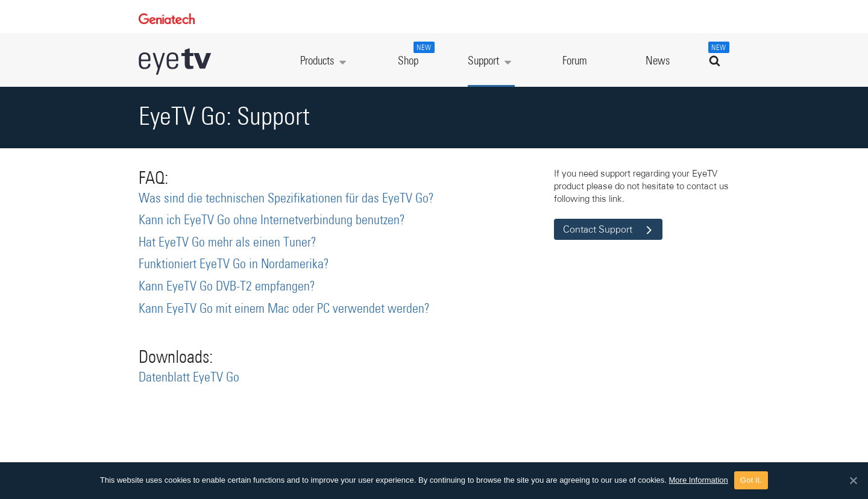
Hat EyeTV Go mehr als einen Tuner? (228, 243)
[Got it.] (853, 480)
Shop (415, 54)
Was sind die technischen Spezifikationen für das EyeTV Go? (286, 199)
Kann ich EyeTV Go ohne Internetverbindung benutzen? (272, 221)
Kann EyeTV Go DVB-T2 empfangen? (227, 287)
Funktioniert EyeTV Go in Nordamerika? (234, 265)
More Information (699, 480)
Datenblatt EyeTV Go (189, 378)
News (658, 61)
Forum (575, 61)
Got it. (751, 480)
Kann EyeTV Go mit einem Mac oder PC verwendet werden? (284, 309)
